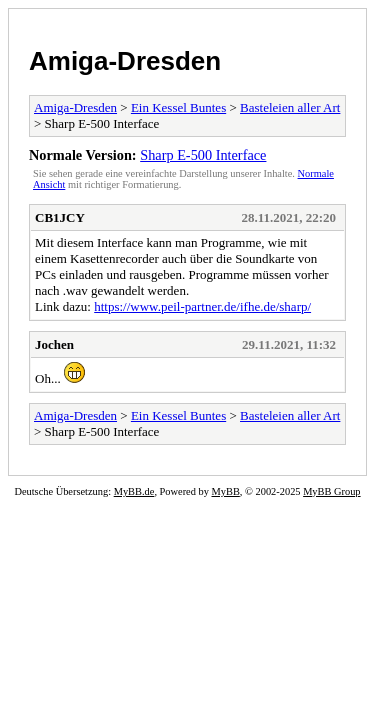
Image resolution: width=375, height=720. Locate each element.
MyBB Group (331, 491)
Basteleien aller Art (290, 107)
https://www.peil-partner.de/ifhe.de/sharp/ (202, 306)
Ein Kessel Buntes (178, 107)
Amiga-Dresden (125, 61)
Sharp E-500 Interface (203, 155)
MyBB (226, 491)
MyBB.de (134, 491)
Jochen (54, 344)
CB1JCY (60, 217)
